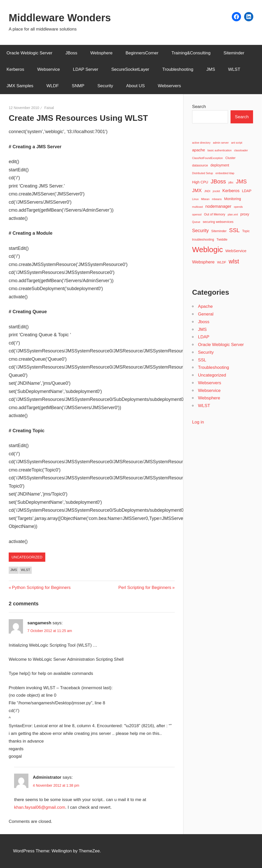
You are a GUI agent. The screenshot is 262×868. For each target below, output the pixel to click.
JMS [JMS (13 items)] (241, 181)
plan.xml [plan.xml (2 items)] (233, 214)
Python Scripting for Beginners (41, 588)
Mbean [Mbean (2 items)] (205, 199)
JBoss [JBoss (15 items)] (218, 181)
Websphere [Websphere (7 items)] (203, 262)
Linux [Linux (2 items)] (195, 199)
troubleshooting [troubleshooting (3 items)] (203, 240)
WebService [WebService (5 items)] (236, 251)
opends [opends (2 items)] (238, 207)
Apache (205, 306)
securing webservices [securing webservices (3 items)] (218, 222)
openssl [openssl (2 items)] (197, 214)
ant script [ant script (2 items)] (237, 143)
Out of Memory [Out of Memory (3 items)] (215, 214)
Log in (198, 422)
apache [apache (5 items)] (199, 150)
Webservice (48, 69)
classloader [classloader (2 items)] (241, 150)
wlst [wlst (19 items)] (234, 261)
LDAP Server (86, 69)
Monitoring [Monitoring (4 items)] (233, 199)
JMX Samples (20, 86)
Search (199, 107)
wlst (26, 570)
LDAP (204, 337)
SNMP (78, 86)
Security (105, 86)
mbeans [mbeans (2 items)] (217, 199)
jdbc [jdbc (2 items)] (231, 182)
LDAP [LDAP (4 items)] (247, 191)
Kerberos (15, 69)
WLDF (52, 86)
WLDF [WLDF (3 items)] (222, 262)
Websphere (101, 53)
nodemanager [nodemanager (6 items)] (219, 206)
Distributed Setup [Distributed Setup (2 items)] (203, 173)
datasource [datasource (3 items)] (200, 165)
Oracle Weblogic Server (30, 53)
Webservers (169, 86)
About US (135, 86)
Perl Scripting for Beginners (145, 588)
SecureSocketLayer (130, 69)
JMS (211, 69)
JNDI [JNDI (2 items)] (207, 191)
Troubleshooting (178, 69)
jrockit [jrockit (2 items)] (216, 191)
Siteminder (234, 53)
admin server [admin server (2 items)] (221, 143)
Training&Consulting (191, 53)
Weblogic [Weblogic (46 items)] (208, 249)
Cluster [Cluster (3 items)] (231, 158)
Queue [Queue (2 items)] (196, 222)
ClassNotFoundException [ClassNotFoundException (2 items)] (208, 158)
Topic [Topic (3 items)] (246, 231)
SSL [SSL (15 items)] (234, 230)
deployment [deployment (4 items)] (220, 165)
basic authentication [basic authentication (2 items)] (220, 150)
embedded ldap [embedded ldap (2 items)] (225, 173)
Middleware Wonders (60, 18)
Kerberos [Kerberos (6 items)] (231, 191)
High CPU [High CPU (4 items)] (200, 182)
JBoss (71, 53)
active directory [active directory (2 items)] (201, 143)
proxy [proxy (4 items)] (245, 214)
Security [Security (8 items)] (200, 231)
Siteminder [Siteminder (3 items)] (219, 231)
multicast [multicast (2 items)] (198, 207)
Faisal (49, 108)
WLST (234, 69)
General (206, 314)
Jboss (204, 322)
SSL (202, 360)
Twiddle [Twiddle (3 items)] (222, 240)
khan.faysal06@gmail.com (40, 807)
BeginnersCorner (142, 53)
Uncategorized (27, 557)
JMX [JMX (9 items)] (197, 190)
